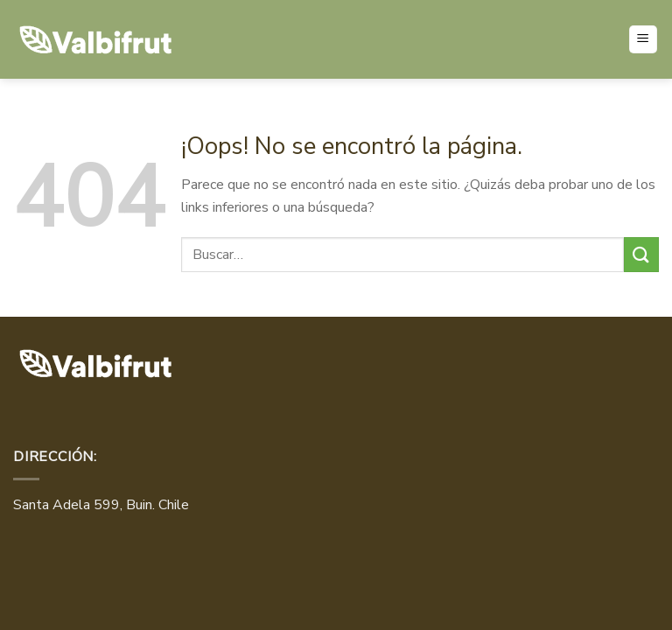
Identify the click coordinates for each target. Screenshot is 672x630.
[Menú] (644, 40)
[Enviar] (641, 254)
